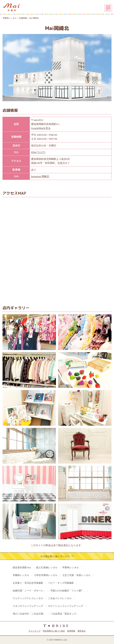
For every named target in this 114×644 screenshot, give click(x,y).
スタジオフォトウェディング (28, 606)
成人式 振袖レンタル (47, 568)
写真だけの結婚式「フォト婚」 (67, 590)
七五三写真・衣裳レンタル (76, 575)
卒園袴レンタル (21, 575)
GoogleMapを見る (41, 128)
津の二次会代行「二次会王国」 (29, 614)
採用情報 (71, 631)
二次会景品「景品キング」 (64, 614)
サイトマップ (34, 631)
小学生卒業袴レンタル (46, 575)
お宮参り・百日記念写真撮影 (28, 583)
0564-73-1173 (38, 152)
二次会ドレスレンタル (60, 598)
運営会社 (82, 631)
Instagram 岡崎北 (40, 176)
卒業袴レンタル (70, 568)
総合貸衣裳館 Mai (22, 568)
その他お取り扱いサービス (57, 556)
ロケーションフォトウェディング (66, 606)
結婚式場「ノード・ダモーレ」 (29, 591)
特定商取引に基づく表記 (54, 631)
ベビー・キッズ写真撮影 (61, 583)
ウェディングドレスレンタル (28, 598)
